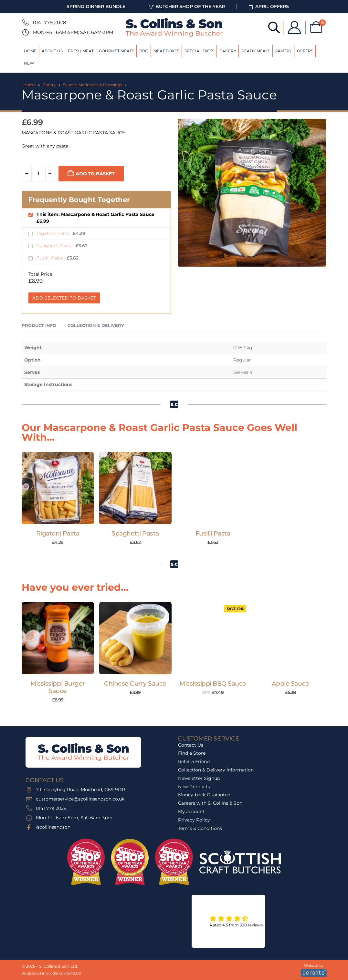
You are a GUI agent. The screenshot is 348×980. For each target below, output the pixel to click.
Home (30, 51)
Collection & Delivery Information (216, 770)
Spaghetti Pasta (55, 246)
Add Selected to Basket (64, 298)
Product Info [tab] (39, 325)
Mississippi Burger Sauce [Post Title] (58, 687)
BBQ (144, 51)
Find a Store (192, 753)
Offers (305, 51)
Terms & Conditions (200, 828)
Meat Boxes (166, 51)
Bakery (228, 51)
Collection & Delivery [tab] (96, 325)
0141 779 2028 (50, 22)
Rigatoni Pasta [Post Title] (58, 533)
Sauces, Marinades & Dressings (93, 85)
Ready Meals (256, 51)
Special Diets (199, 51)
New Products (194, 787)
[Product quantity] (38, 174)
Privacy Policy (194, 820)
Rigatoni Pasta (54, 233)
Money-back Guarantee (204, 795)
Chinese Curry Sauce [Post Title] (135, 684)
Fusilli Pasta (51, 258)
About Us (52, 51)
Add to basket (95, 174)
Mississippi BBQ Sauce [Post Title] (213, 684)
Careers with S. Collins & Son (210, 803)
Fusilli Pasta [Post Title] (213, 533)
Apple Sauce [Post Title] (290, 684)
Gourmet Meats (116, 51)
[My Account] (293, 27)
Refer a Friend (194, 761)
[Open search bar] (273, 27)
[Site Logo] (174, 27)
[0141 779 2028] (25, 22)
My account (191, 812)
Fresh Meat (81, 51)
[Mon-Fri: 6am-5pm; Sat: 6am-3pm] (25, 32)
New (29, 63)
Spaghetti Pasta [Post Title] (135, 533)
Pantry (284, 51)
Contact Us (191, 745)
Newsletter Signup (199, 778)
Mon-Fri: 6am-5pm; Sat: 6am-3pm (73, 32)
